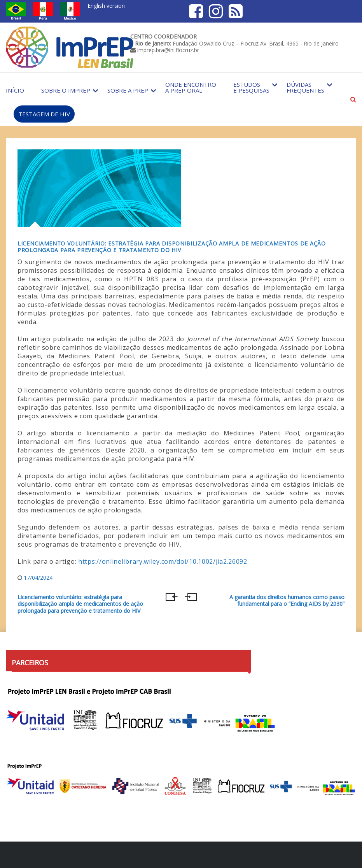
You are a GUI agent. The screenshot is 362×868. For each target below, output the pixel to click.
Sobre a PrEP (128, 90)
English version (106, 6)
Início (15, 90)
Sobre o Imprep (66, 90)
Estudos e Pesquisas (251, 87)
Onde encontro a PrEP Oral (191, 87)
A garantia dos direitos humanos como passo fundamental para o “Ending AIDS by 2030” (287, 601)
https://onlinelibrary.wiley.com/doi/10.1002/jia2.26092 (163, 561)
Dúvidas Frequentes (305, 87)
